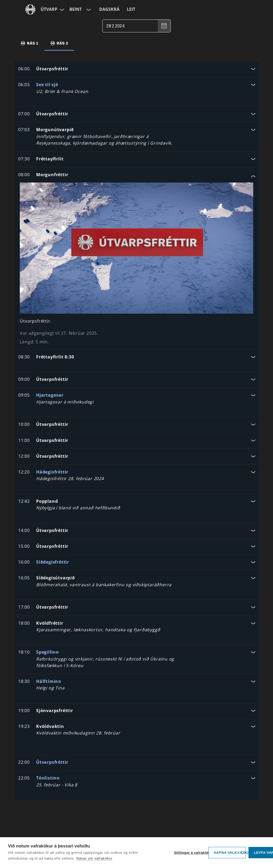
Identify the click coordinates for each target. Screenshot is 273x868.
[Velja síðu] (61, 9)
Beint (76, 9)
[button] (136, 69)
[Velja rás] (88, 9)
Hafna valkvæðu (230, 853)
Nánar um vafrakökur (95, 858)
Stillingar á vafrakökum (190, 853)
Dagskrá (109, 9)
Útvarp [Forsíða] (49, 9)
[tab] (29, 43)
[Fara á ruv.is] (30, 9)
